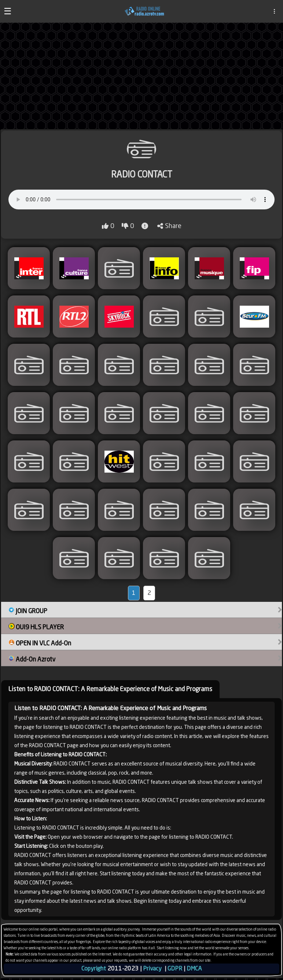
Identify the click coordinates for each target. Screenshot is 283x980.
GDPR (175, 968)
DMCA (194, 968)
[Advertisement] (141, 76)
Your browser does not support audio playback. (141, 200)
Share (169, 226)
